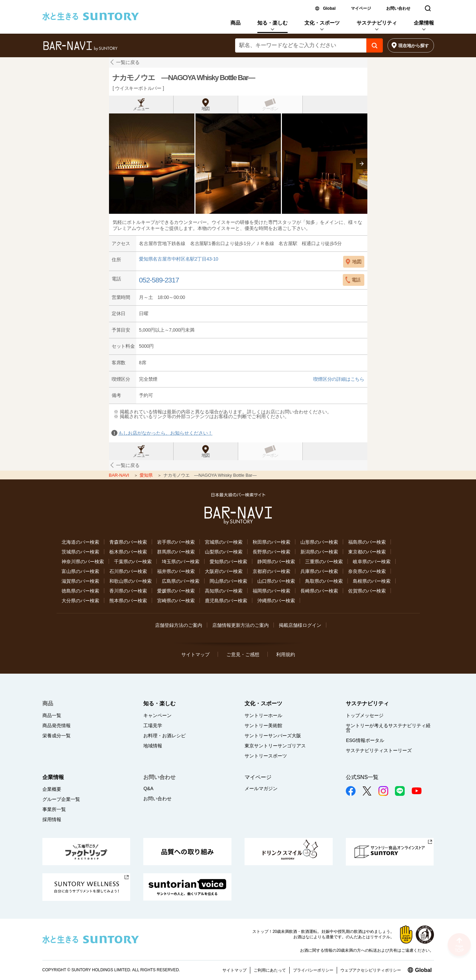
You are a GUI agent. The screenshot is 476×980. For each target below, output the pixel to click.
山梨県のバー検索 (224, 552)
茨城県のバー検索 (80, 552)
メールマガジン (261, 788)
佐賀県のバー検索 (367, 591)
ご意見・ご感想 (243, 654)
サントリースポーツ (266, 756)
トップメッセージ (365, 715)
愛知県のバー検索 (228, 562)
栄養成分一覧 (57, 736)
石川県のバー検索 (128, 571)
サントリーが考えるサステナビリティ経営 (388, 728)
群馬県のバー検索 (176, 552)
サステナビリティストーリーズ (379, 750)
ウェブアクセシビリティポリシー (371, 970)
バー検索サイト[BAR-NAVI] (80, 46)
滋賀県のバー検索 (80, 581)
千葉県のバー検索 (133, 562)
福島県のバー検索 (367, 542)
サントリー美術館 (263, 725)
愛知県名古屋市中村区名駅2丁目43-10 (179, 259)
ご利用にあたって (270, 970)
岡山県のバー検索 (228, 581)
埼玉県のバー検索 (181, 562)
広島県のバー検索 (181, 581)
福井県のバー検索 (176, 571)
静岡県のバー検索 (276, 562)
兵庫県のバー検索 (319, 571)
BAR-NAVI (120, 475)
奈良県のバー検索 (367, 571)
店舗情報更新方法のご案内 (241, 625)
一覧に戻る (128, 62)
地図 (206, 109)
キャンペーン (157, 715)
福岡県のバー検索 (271, 591)
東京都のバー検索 (367, 552)
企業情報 (424, 23)
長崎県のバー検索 (319, 591)
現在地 (414, 46)
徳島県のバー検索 (80, 591)
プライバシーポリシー (313, 970)
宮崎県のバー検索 (176, 601)
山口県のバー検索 (276, 581)
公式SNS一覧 (362, 777)
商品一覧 (52, 715)
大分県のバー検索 (80, 601)
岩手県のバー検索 (176, 542)
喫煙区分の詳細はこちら (339, 379)
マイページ (361, 8)
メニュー (141, 109)
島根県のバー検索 (372, 581)
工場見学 (153, 725)
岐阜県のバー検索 (372, 562)
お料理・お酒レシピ (164, 736)
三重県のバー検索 (324, 562)
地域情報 (153, 746)
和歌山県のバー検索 (131, 581)
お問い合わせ (398, 8)
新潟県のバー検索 (319, 552)
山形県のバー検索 (319, 542)
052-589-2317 (159, 280)
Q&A (148, 788)
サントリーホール (263, 715)
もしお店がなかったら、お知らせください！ (166, 433)
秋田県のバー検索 (271, 542)
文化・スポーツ (322, 23)
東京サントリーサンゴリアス (275, 746)
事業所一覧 (54, 809)
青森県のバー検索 (128, 542)
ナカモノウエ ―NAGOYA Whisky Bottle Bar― (184, 78)
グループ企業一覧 (61, 799)
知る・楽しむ (272, 23)
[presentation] (362, 164)
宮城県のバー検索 (224, 542)
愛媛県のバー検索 (176, 591)
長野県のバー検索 (271, 552)
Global (329, 8)
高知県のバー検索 (224, 591)
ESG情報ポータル (365, 740)
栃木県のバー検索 (128, 552)
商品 (235, 23)
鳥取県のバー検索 (324, 581)
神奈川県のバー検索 (83, 562)
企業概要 (52, 789)
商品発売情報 (57, 725)
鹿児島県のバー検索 (226, 601)
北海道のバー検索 (80, 542)
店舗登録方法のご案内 (179, 625)
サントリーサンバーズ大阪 (273, 736)
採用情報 (52, 819)
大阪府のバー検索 (224, 571)
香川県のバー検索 (128, 591)
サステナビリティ (377, 23)
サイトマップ (195, 654)
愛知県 (147, 475)
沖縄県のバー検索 (276, 601)
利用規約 (286, 654)
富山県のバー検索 (80, 571)
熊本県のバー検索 (128, 601)
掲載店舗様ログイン (300, 625)
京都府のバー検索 (271, 571)
